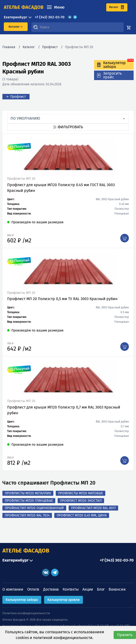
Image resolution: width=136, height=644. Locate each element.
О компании (13, 589)
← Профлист (16, 97)
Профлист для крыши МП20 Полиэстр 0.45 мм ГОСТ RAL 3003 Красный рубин (61, 188)
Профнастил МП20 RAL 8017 (93, 508)
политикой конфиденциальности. (63, 638)
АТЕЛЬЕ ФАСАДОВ (26, 551)
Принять (125, 635)
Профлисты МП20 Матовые (81, 493)
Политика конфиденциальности (26, 613)
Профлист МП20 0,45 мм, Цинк (82, 515)
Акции (88, 589)
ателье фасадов (24, 7)
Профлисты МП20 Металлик (28, 493)
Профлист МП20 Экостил (81, 501)
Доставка (51, 589)
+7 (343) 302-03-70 (50, 17)
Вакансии (117, 589)
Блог (101, 589)
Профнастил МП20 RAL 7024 (27, 515)
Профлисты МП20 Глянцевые (29, 501)
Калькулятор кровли (63, 600)
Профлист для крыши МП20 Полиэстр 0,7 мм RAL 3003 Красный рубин (64, 410)
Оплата (33, 589)
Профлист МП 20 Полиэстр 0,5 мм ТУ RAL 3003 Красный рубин (62, 299)
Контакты (71, 589)
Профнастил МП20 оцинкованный (34, 508)
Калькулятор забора (22, 600)
